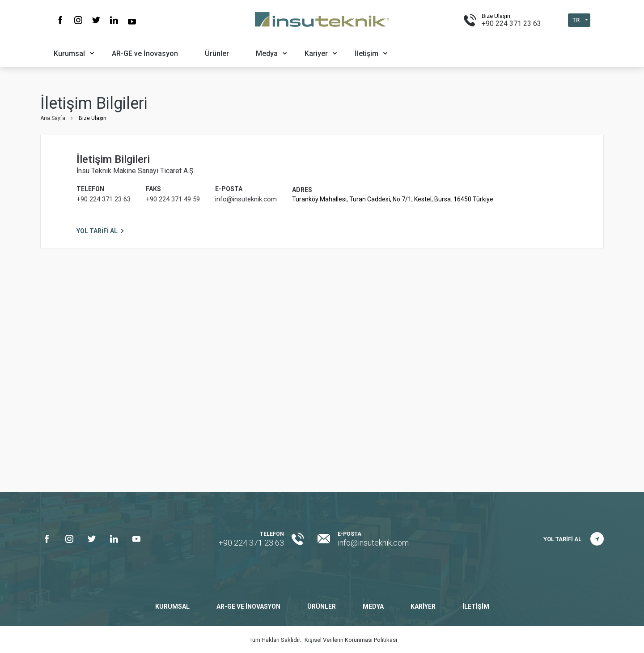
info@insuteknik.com (246, 199)
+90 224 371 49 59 (173, 199)
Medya (267, 53)
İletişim (366, 53)
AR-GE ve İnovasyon (145, 53)
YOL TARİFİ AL (97, 231)
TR (576, 20)
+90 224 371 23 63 (511, 23)
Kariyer (316, 53)
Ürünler (217, 53)
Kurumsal (69, 53)
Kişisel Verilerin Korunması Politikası (351, 640)
